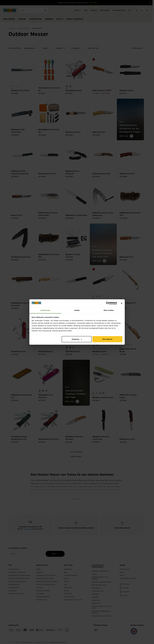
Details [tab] (77, 310)
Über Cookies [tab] (109, 310)
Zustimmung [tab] (45, 310)
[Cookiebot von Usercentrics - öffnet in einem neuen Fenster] (108, 303)
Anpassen (77, 339)
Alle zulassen (107, 339)
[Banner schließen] (122, 303)
